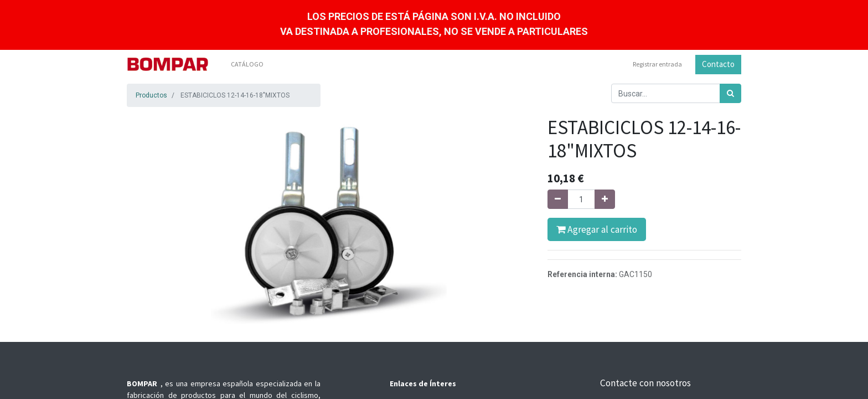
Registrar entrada (657, 64)
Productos (151, 95)
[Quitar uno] (558, 199)
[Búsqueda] (730, 93)
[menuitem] (247, 64)
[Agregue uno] (605, 199)
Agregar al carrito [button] (597, 229)
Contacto (718, 64)
